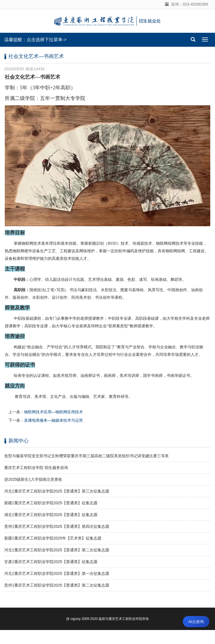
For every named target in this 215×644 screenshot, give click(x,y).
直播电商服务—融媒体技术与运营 (53, 420)
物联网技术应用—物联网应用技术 (53, 412)
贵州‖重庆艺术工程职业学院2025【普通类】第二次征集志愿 (57, 585)
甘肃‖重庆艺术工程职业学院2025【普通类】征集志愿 (51, 562)
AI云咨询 (196, 622)
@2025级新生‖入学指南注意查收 (33, 479)
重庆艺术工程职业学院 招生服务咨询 (36, 468)
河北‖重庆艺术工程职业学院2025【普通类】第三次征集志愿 (57, 491)
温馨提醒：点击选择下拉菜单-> (35, 40)
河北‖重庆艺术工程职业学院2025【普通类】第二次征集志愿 (57, 550)
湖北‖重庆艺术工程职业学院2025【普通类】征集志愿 (51, 515)
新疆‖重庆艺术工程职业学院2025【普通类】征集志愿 (51, 503)
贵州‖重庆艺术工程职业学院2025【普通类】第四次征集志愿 (57, 526)
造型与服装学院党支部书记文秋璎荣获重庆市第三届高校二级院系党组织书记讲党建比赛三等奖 (87, 456)
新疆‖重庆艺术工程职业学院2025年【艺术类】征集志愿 (53, 538)
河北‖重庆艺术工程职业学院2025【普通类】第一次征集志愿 (57, 573)
